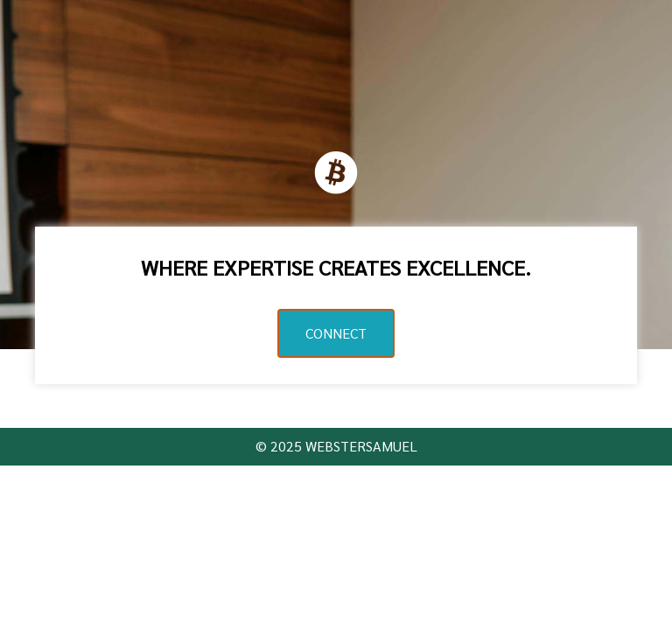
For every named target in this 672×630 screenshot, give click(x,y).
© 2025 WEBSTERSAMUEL (336, 446)
